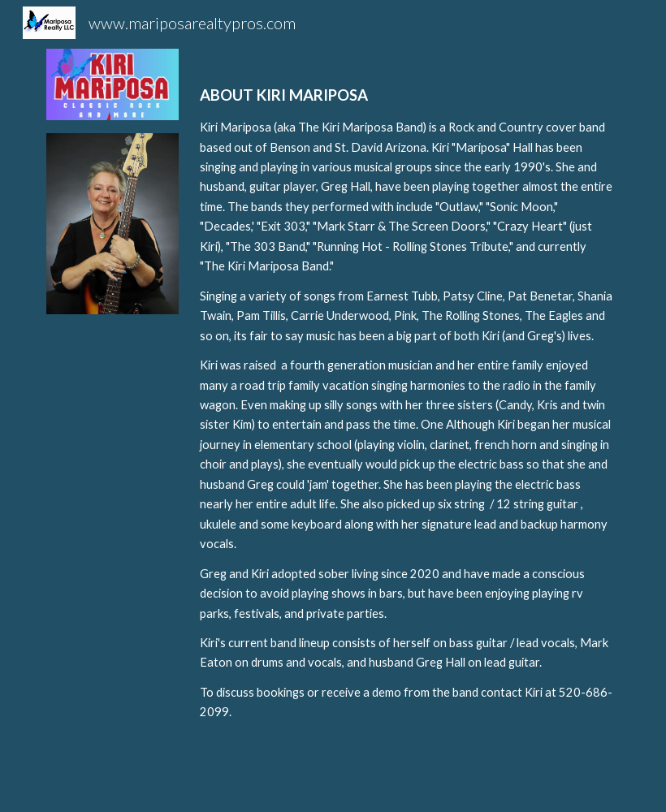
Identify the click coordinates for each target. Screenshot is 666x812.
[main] (407, 417)
